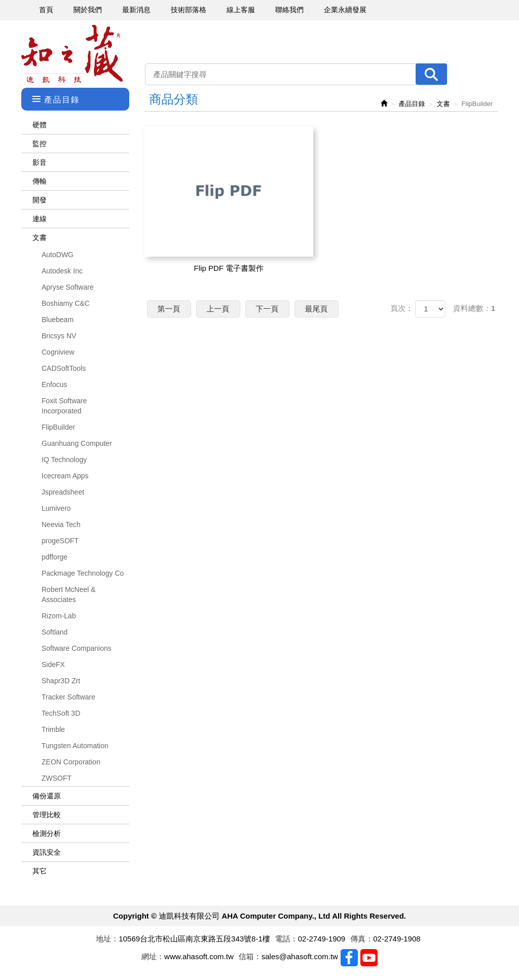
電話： (287, 939)
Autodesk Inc (62, 271)
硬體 (40, 125)
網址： (153, 956)
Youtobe (369, 958)
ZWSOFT (57, 778)
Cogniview (58, 352)
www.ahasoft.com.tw (199, 956)
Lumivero (56, 508)
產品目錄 (412, 104)
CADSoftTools (64, 368)
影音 (40, 162)
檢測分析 (47, 833)
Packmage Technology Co (83, 573)
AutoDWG (58, 255)
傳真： (362, 939)
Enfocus (54, 384)
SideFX (53, 664)
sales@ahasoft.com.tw (300, 956)
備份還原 (47, 796)
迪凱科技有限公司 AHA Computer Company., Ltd (72, 54)
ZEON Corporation (71, 762)
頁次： (402, 308)
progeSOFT (60, 541)
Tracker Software (68, 697)
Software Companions (77, 648)
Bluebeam (58, 320)
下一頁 (267, 309)
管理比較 (47, 815)
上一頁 (218, 309)
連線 (40, 219)
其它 (40, 871)
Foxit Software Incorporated (64, 406)
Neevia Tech (61, 524)
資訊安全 (47, 852)
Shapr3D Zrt (61, 681)
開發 (40, 200)
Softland (54, 632)
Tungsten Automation (75, 746)
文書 (40, 237)
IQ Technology (64, 460)
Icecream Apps (65, 476)
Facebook (349, 958)
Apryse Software (68, 287)
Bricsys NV (59, 336)
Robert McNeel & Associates (69, 594)
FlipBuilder (58, 427)
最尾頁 (317, 309)
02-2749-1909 (322, 939)
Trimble (53, 729)
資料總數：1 (474, 308)
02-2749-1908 (397, 939)
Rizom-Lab (59, 616)
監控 (40, 144)
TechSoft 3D (61, 713)
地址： (107, 939)
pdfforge (54, 557)
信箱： (250, 956)
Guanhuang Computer (77, 443)
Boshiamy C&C (66, 303)
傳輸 (40, 181)
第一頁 (169, 309)
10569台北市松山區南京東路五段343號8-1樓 (194, 939)
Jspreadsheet (63, 492)
